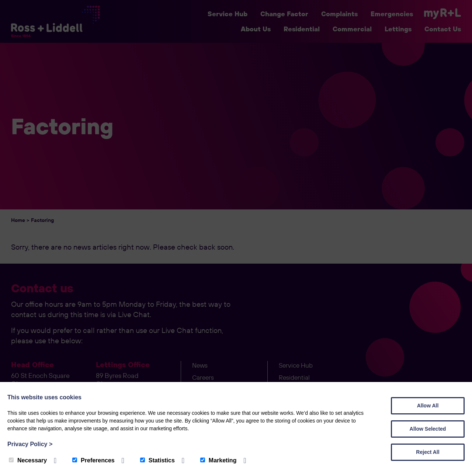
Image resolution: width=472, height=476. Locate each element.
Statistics (157, 460)
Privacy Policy (30, 444)
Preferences (93, 460)
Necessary (28, 460)
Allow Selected (428, 429)
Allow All (428, 406)
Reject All (428, 452)
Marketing (218, 460)
